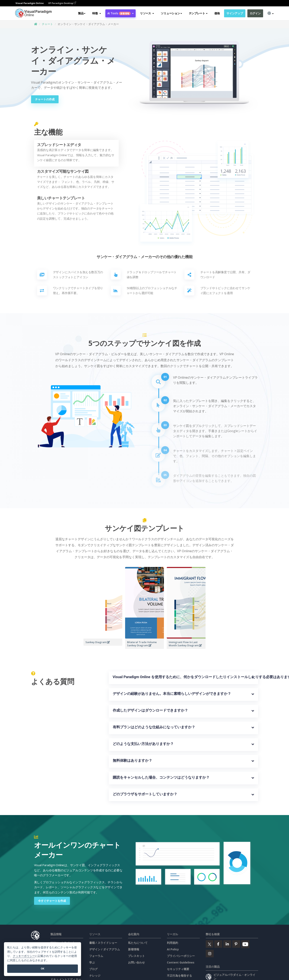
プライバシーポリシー (181, 956)
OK (43, 969)
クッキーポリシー (24, 956)
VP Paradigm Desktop (62, 3)
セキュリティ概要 (178, 969)
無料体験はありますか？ (132, 760)
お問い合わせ (136, 962)
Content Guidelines (181, 962)
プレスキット (136, 956)
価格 (217, 13)
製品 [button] (82, 13)
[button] (96, 13)
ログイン (255, 13)
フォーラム (96, 956)
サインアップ (235, 13)
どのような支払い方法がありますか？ (143, 744)
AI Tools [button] (120, 13)
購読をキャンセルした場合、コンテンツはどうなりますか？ (161, 777)
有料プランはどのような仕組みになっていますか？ (154, 727)
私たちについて (138, 943)
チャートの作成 (45, 99)
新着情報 (134, 949)
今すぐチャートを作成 (52, 901)
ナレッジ (95, 976)
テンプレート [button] (198, 13)
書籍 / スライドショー (103, 943)
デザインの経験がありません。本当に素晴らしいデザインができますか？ (172, 694)
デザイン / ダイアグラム (105, 949)
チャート (47, 24)
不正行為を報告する (179, 976)
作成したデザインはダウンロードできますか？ (150, 710)
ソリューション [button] (171, 13)
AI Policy (173, 949)
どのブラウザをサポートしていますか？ (145, 794)
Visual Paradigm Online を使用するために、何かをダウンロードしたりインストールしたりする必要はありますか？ (183, 677)
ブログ (93, 969)
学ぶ (92, 962)
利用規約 (172, 943)
